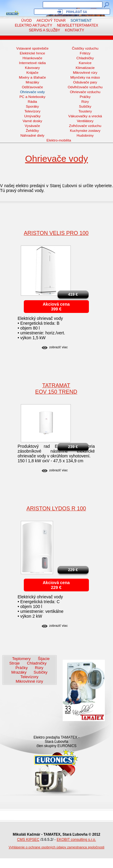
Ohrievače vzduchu (85, 92)
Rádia (32, 102)
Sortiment (81, 21)
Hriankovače (33, 58)
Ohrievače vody (32, 92)
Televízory (32, 111)
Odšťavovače (32, 87)
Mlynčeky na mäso (85, 77)
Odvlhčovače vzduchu (85, 87)
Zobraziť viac (58, 347)
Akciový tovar (51, 21)
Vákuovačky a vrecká (85, 116)
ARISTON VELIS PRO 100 (56, 233)
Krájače (32, 73)
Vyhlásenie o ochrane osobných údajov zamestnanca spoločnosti (57, 847)
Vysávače (32, 126)
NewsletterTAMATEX (78, 25)
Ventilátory (85, 121)
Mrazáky (32, 82)
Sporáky (32, 106)
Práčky (85, 97)
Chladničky (85, 58)
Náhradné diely (33, 135)
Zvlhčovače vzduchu (85, 126)
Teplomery (21, 659)
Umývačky (32, 116)
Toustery (85, 111)
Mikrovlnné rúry (85, 73)
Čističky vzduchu (85, 48)
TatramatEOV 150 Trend (56, 389)
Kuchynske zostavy (85, 131)
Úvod (27, 21)
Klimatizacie (85, 68)
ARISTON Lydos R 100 (56, 509)
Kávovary (32, 68)
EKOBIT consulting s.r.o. (76, 840)
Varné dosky (32, 121)
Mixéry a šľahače (33, 77)
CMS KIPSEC (28, 840)
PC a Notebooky (32, 97)
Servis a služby (45, 30)
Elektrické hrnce (32, 53)
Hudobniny (85, 135)
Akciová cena (56, 304)
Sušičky (85, 106)
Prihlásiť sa (76, 12)
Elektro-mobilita (59, 140)
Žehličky (32, 131)
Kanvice (85, 63)
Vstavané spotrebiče (32, 48)
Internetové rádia (32, 63)
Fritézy (85, 53)
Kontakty (75, 30)
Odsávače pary (85, 82)
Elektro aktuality (33, 25)
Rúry (85, 102)
